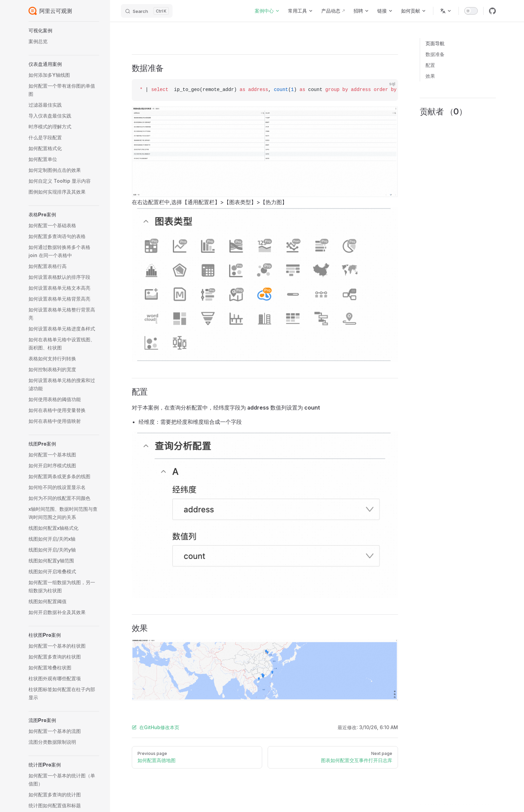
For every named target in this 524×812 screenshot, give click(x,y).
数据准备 (435, 54)
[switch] (471, 11)
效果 (430, 76)
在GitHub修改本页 (156, 727)
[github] (492, 11)
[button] (64, 31)
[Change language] (446, 11)
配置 (430, 65)
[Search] (147, 11)
